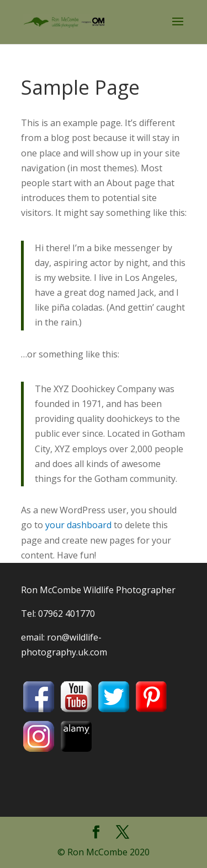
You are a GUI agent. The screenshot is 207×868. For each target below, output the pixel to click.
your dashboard (78, 525)
